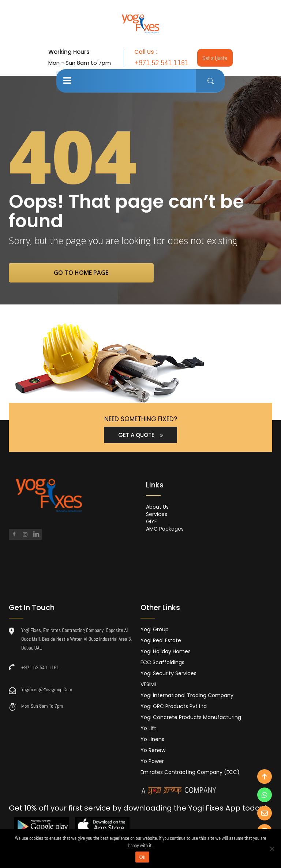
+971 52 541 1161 (40, 668)
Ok (142, 857)
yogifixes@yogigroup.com (47, 690)
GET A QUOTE (141, 436)
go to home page (87, 273)
